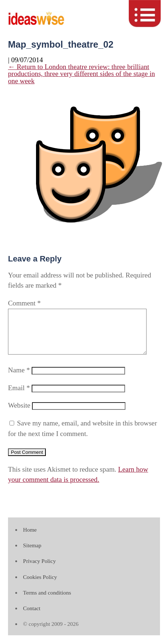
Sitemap (32, 554)
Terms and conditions (47, 601)
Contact (32, 617)
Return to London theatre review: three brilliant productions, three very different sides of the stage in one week (81, 74)
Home (30, 538)
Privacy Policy (39, 570)
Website (19, 414)
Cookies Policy (40, 586)
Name (19, 379)
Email (19, 397)
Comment (24, 303)
